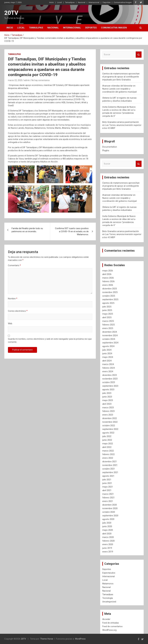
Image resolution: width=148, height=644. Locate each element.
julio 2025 (107, 307)
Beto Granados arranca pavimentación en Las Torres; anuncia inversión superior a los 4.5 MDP (122, 125)
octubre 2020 (109, 512)
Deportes (107, 2)
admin (27, 80)
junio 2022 (107, 440)
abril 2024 (107, 361)
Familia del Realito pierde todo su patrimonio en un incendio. (27, 230)
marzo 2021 (108, 494)
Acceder (106, 619)
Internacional (94, 2)
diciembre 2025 (110, 289)
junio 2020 (107, 526)
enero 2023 (108, 415)
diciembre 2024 (110, 332)
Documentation (110, 147)
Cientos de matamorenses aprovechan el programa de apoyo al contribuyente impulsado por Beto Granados (121, 77)
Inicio (52, 2)
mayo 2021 (108, 487)
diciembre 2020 (110, 505)
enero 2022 (108, 458)
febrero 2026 (108, 281)
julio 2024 (107, 350)
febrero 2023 (108, 411)
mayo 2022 (108, 444)
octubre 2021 (109, 469)
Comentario (14, 265)
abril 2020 (107, 534)
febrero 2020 (108, 541)
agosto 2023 (108, 390)
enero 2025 (108, 328)
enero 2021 (108, 501)
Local (59, 2)
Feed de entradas (111, 623)
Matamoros (108, 584)
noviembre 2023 (110, 379)
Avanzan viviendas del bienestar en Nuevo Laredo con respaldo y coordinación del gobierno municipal (119, 89)
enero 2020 (108, 544)
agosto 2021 (108, 476)
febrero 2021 (108, 498)
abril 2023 (107, 404)
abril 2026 (107, 274)
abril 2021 (107, 490)
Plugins (106, 150)
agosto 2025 (108, 303)
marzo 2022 (108, 451)
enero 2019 (108, 552)
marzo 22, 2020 (15, 80)
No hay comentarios (41, 80)
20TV (11, 13)
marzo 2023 (108, 408)
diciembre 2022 (110, 418)
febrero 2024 (108, 368)
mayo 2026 (108, 271)
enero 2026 (108, 285)
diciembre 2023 (110, 375)
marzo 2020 (108, 537)
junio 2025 (107, 310)
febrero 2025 (108, 325)
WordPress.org (109, 630)
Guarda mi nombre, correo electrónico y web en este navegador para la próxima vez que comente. (50, 340)
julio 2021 (107, 480)
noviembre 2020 (110, 508)
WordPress (80, 639)
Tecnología (108, 598)
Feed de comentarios (112, 626)
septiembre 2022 (110, 429)
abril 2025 (107, 317)
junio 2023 (107, 397)
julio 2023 (107, 393)
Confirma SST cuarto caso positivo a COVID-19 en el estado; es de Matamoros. (72, 231)
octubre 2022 (109, 426)
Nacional (82, 2)
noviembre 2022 (110, 422)
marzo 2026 (108, 278)
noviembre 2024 (110, 335)
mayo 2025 (108, 314)
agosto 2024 (108, 346)
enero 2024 (108, 371)
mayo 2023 (108, 400)
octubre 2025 (109, 296)
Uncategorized (109, 602)
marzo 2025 (108, 321)
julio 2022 (107, 436)
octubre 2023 (109, 382)
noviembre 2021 (110, 465)
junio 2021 (107, 483)
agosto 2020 (108, 519)
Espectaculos (109, 573)
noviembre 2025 (110, 292)
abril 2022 (107, 447)
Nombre (13, 299)
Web (10, 324)
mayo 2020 (108, 530)
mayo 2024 (108, 357)
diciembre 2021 (110, 462)
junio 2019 (107, 548)
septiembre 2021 (110, 472)
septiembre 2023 (110, 386)
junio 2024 (107, 353)
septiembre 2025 (110, 299)
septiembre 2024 (110, 343)
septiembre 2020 (110, 516)
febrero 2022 (108, 454)
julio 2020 (107, 523)
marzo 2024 (108, 364)
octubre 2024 (109, 339)
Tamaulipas (70, 2)
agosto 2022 (108, 433)
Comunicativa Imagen (123, 2)
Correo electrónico (18, 311)
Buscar (139, 55)
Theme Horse (47, 639)
